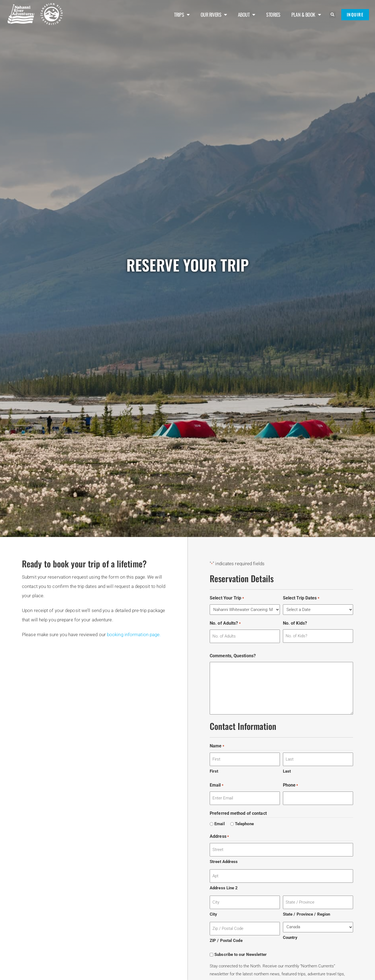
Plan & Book (306, 15)
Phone (291, 785)
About (247, 15)
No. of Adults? (225, 623)
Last (287, 771)
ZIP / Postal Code (226, 941)
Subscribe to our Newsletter (241, 955)
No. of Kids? (295, 623)
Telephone (244, 824)
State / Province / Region (307, 914)
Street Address (224, 862)
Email (217, 785)
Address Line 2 (224, 888)
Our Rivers (214, 15)
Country (290, 938)
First (214, 771)
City (213, 914)
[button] (333, 15)
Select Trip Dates (301, 598)
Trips (182, 15)
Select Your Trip (227, 598)
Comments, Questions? (233, 656)
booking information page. (134, 635)
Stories (273, 15)
